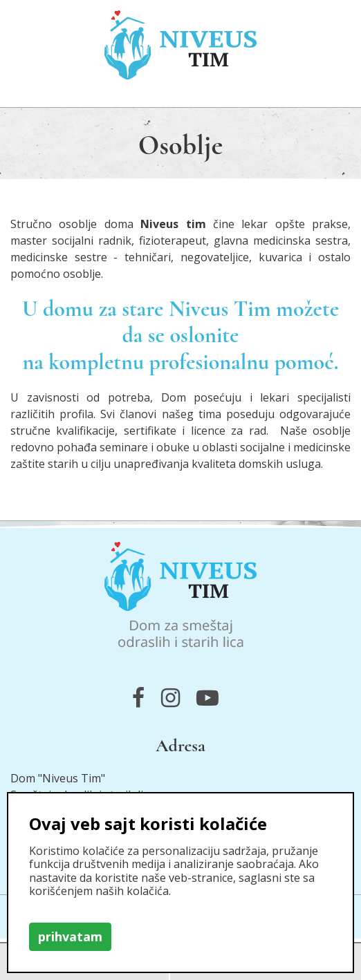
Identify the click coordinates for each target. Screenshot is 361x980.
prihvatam (70, 936)
